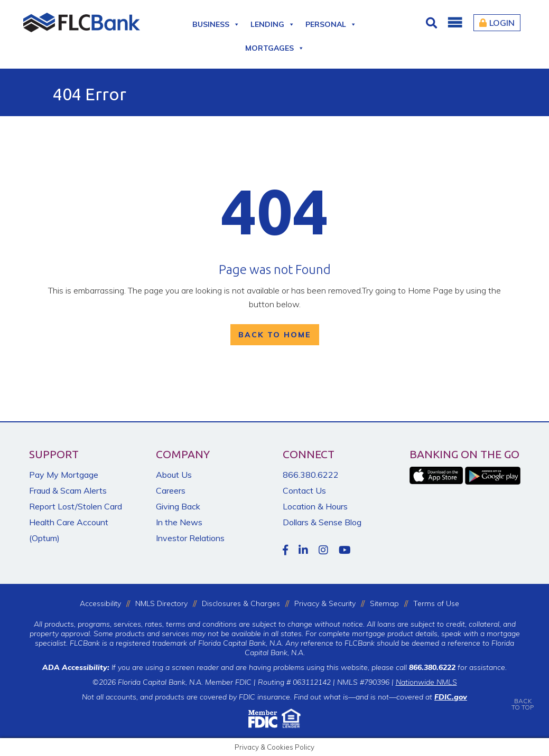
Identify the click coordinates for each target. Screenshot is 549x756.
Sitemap (384, 603)
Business (216, 22)
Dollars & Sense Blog (322, 522)
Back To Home (275, 335)
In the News (179, 522)
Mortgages (275, 46)
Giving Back (178, 506)
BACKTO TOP (523, 697)
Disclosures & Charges (241, 603)
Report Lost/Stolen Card (76, 506)
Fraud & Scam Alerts (68, 490)
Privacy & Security (325, 603)
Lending (273, 22)
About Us (174, 475)
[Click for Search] (433, 23)
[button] (454, 23)
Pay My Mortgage (64, 475)
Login (497, 23)
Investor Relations (190, 538)
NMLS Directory (161, 603)
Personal (331, 22)
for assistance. (458, 667)
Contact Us (304, 490)
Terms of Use (436, 603)
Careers (171, 490)
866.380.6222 (311, 475)
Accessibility (100, 603)
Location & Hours (315, 506)
